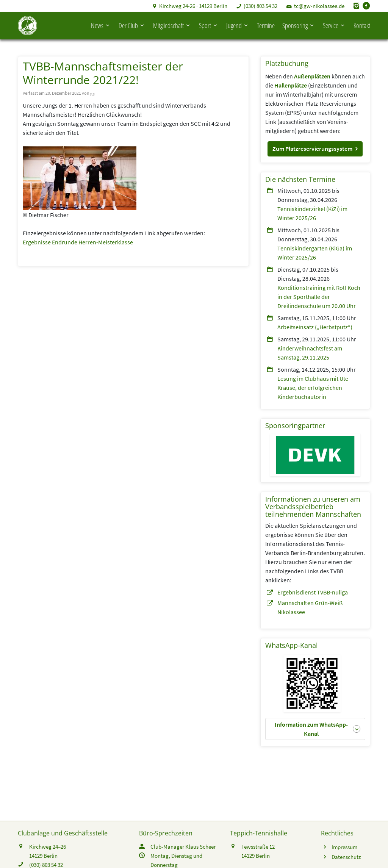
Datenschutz (346, 854)
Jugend (238, 24)
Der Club (132, 24)
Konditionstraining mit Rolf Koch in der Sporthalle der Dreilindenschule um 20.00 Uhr (319, 294)
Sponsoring (299, 24)
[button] (315, 146)
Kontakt (362, 24)
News (101, 24)
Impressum (344, 844)
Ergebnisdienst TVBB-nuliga (313, 590)
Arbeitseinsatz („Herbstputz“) (315, 324)
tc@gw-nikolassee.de (319, 6)
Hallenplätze (291, 83)
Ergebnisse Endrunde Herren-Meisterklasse (78, 239)
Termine (266, 24)
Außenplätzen (312, 74)
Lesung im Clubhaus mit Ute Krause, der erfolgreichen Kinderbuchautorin (313, 385)
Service (334, 24)
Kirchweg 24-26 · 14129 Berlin (193, 6)
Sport (209, 24)
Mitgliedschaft (172, 24)
